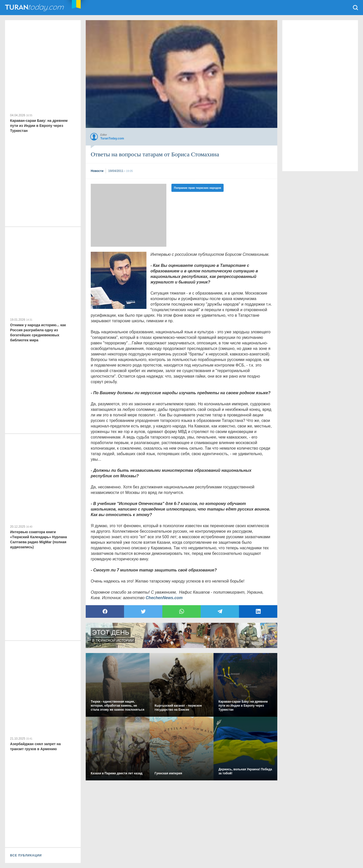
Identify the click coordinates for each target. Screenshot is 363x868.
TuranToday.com (35, 8)
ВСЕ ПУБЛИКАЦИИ (26, 855)
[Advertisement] (129, 215)
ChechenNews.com (164, 598)
